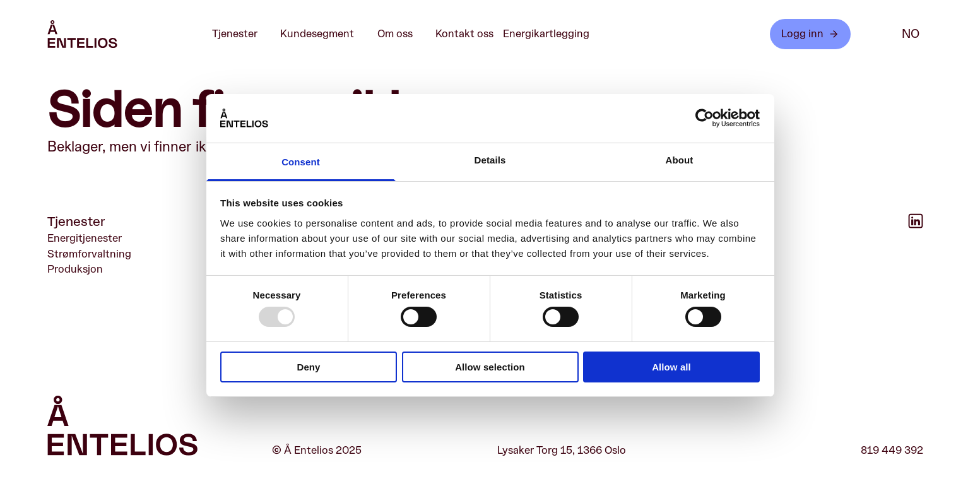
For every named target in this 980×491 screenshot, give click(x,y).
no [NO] (911, 34)
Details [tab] (490, 160)
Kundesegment (324, 34)
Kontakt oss (464, 34)
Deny (308, 367)
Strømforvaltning (89, 254)
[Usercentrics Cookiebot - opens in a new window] (705, 118)
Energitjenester (85, 238)
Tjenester (241, 34)
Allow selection (490, 367)
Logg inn (810, 34)
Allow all (671, 367)
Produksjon (75, 269)
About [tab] (680, 160)
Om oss (402, 34)
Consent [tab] (301, 162)
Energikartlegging (546, 34)
